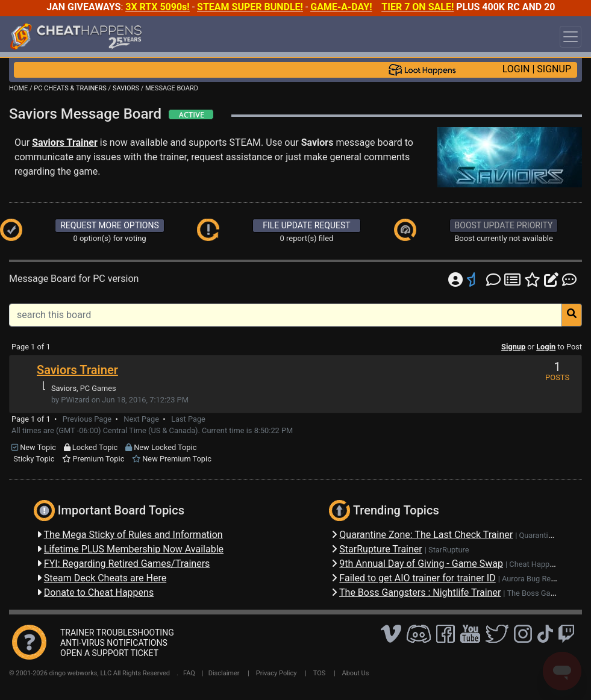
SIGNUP (554, 69)
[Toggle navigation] (571, 37)
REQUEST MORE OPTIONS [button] (110, 225)
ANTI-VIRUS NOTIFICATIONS (114, 643)
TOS (320, 673)
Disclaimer (224, 673)
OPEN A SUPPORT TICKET (109, 653)
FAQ (189, 673)
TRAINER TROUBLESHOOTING (117, 633)
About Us (356, 673)
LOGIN (516, 69)
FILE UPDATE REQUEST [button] (306, 225)
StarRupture (449, 550)
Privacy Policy (277, 673)
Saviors (64, 388)
